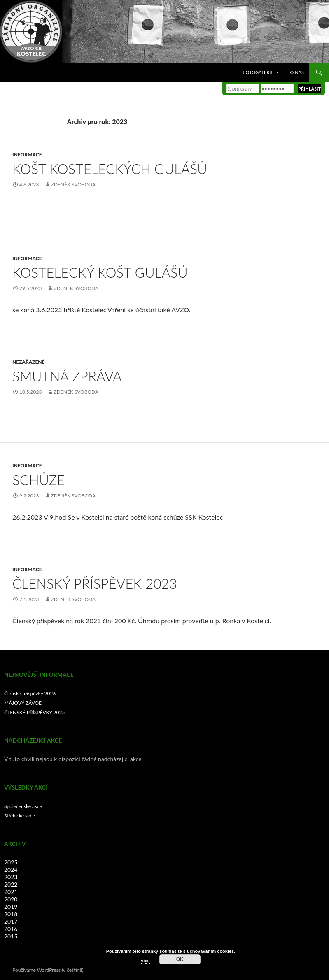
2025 (11, 862)
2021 (11, 892)
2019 (11, 907)
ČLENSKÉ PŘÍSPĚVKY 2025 (34, 712)
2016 (11, 929)
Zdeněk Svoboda (73, 185)
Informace (27, 154)
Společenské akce (23, 806)
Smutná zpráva (67, 376)
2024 (11, 870)
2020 (11, 899)
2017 (11, 921)
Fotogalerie (258, 72)
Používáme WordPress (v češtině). (48, 970)
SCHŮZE (39, 480)
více (145, 961)
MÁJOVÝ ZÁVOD (23, 703)
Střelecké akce (20, 816)
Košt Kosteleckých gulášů (110, 169)
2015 (11, 936)
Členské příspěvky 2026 (30, 693)
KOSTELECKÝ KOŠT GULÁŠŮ (100, 272)
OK (180, 959)
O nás (297, 72)
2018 (11, 914)
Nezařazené (28, 362)
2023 (11, 877)
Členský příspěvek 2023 (95, 583)
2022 (11, 884)
